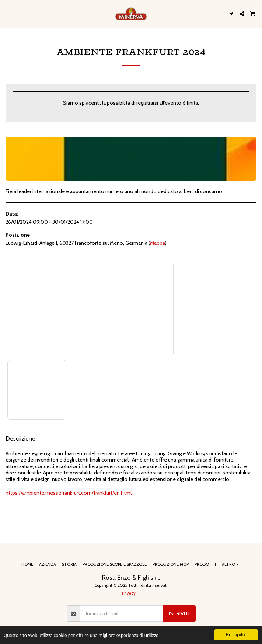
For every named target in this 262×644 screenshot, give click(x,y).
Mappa (158, 243)
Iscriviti (179, 613)
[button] (8, 14)
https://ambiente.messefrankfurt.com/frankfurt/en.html (69, 493)
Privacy (129, 593)
